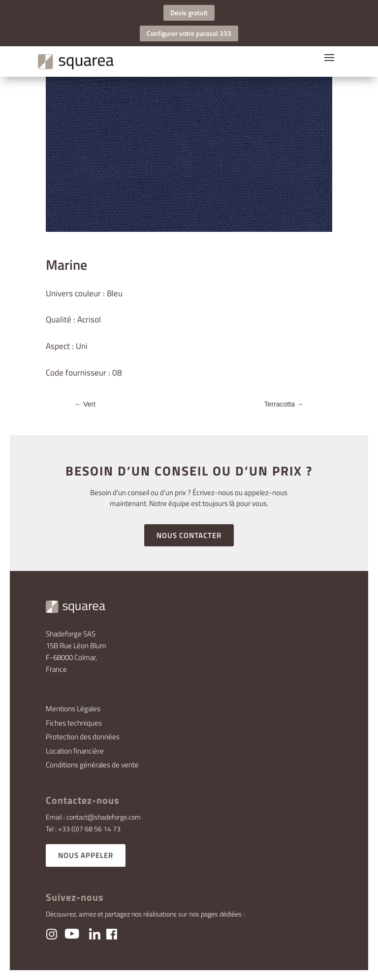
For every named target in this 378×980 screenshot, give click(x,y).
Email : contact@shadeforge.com (93, 817)
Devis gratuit (189, 13)
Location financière (75, 751)
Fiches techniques (74, 723)
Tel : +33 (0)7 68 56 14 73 (83, 829)
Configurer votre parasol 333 (189, 33)
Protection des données (83, 737)
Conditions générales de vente (92, 765)
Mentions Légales (73, 709)
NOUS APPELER (86, 855)
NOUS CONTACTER (189, 535)
